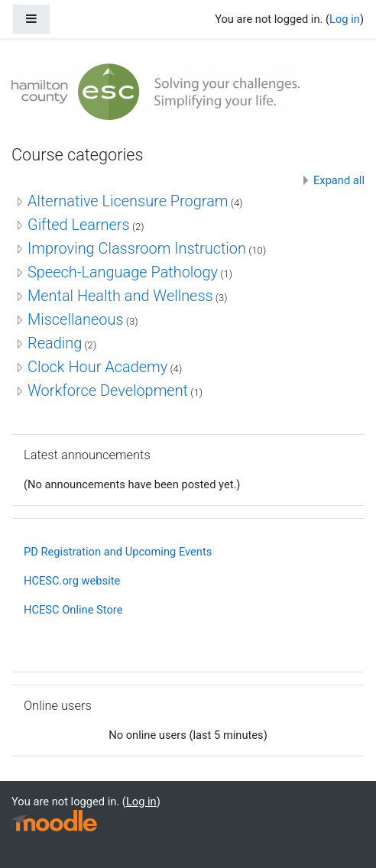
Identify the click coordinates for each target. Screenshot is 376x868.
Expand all (339, 180)
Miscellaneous (76, 319)
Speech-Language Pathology (123, 272)
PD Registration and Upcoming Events (118, 552)
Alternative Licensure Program (128, 201)
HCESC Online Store (73, 610)
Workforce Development (108, 390)
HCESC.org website (72, 581)
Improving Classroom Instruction (137, 248)
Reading (55, 343)
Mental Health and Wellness (120, 296)
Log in (345, 19)
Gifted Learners (79, 225)
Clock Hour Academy (97, 367)
